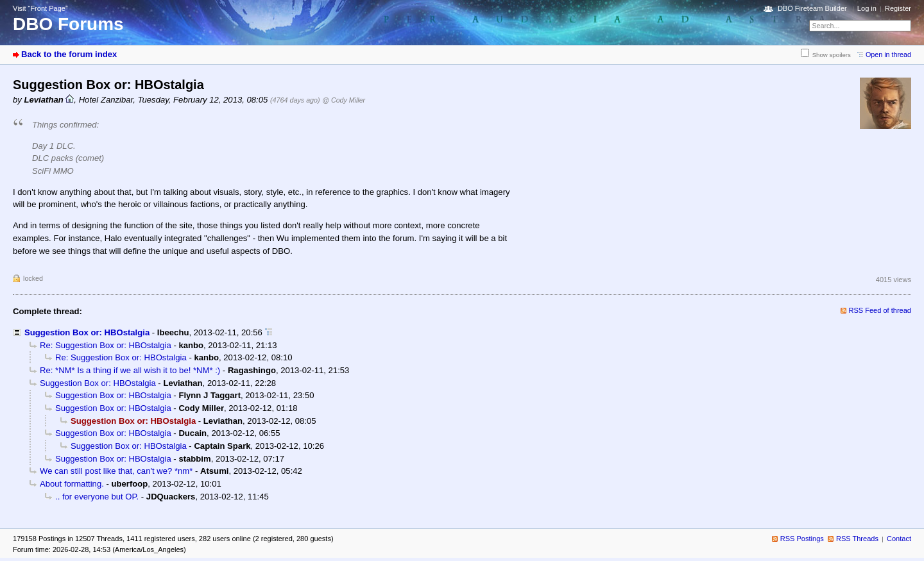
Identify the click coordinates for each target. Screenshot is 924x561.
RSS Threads (857, 539)
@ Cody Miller (344, 100)
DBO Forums (68, 24)
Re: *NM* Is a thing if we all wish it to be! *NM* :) (130, 370)
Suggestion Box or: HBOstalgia (87, 332)
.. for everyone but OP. (97, 497)
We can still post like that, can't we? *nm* (116, 471)
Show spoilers (832, 55)
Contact (899, 539)
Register (898, 8)
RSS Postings (802, 539)
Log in (867, 8)
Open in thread (888, 54)
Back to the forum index (69, 54)
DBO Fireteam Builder (812, 8)
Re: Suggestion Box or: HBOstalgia (106, 345)
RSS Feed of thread (880, 310)
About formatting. (72, 484)
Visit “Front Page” (40, 8)
